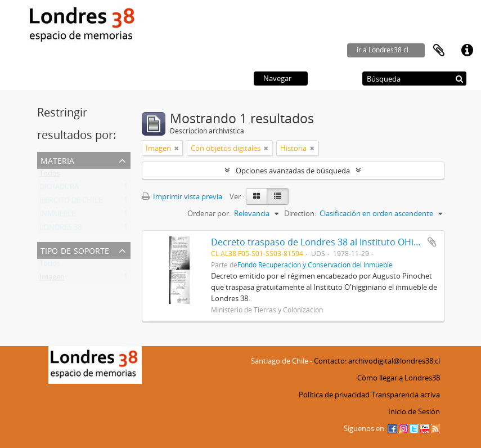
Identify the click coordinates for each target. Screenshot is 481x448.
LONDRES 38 (60, 230)
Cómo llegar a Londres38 (399, 378)
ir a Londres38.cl (383, 50)
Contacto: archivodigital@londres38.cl (377, 361)
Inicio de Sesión (414, 411)
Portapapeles (439, 51)
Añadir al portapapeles (432, 242)
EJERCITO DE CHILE (71, 203)
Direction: (300, 213)
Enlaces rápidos (467, 51)
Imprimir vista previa (182, 196)
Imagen (52, 279)
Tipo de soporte (75, 250)
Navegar (277, 78)
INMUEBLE (57, 216)
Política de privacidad (334, 395)
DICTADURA (59, 189)
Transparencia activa (406, 395)
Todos (50, 176)
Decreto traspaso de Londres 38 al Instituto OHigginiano (331, 242)
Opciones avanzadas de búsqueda (293, 171)
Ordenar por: (209, 213)
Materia (57, 160)
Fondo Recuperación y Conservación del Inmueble (315, 265)
